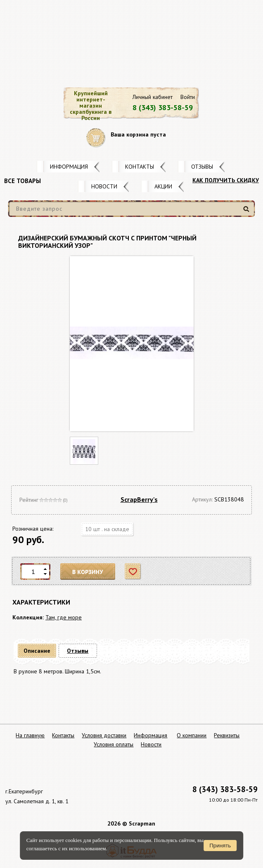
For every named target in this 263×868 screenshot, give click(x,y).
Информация (69, 167)
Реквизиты (227, 735)
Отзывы (202, 167)
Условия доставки (104, 735)
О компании (192, 735)
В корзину (88, 572)
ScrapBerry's (139, 499)
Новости (104, 186)
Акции (163, 186)
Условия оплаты (114, 744)
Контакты (140, 167)
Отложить (133, 572)
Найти (248, 212)
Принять (220, 846)
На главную (30, 735)
